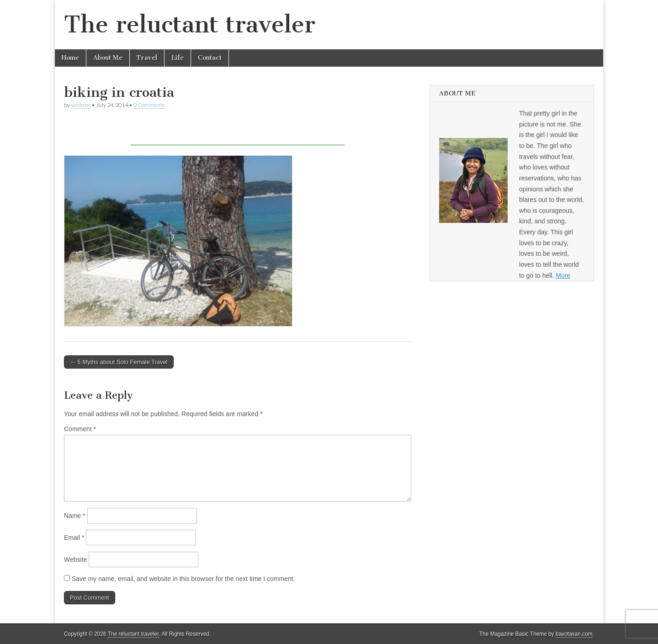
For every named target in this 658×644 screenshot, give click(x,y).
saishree (81, 105)
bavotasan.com (574, 634)
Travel (147, 58)
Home (70, 58)
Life (178, 58)
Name (75, 516)
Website (75, 560)
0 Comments (149, 105)
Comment (80, 429)
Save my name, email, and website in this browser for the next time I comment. (183, 579)
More (563, 275)
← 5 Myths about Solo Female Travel (119, 362)
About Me (108, 58)
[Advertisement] (238, 132)
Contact (210, 58)
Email (74, 538)
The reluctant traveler (190, 24)
